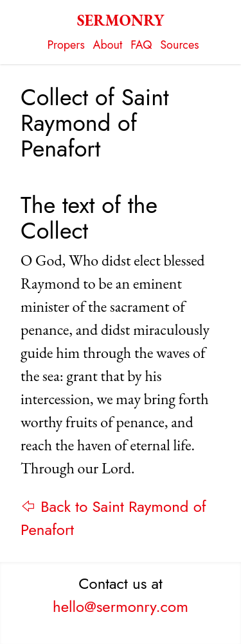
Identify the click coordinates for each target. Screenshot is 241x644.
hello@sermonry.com (121, 606)
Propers (66, 45)
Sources (179, 45)
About (108, 45)
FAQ (141, 45)
